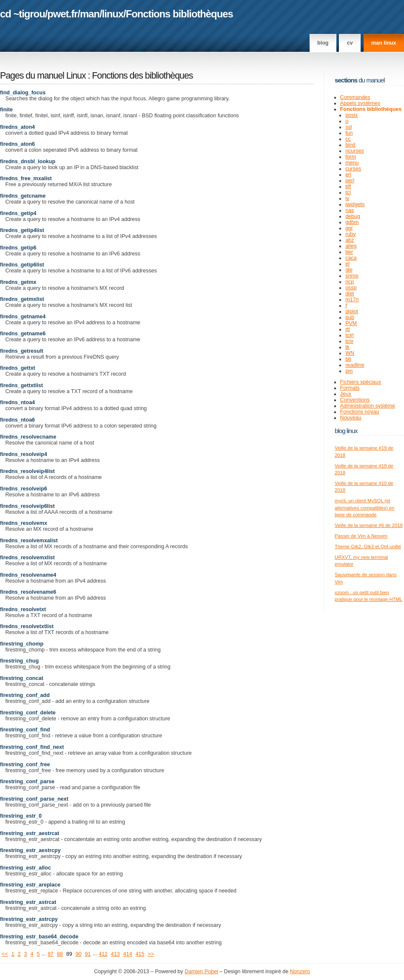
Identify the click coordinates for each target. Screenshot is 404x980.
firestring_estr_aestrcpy (30, 850)
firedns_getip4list (22, 230)
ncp (350, 282)
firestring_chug (19, 661)
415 (140, 954)
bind (350, 145)
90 (79, 954)
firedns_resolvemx (24, 523)
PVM (351, 323)
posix (351, 115)
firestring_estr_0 (21, 816)
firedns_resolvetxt (23, 609)
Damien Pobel (201, 972)
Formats (350, 388)
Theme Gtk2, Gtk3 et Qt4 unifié (368, 547)
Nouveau (351, 418)
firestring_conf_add (25, 695)
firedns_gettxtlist (21, 385)
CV (350, 43)
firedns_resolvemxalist (29, 541)
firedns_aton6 (17, 144)
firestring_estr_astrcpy (29, 919)
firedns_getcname (23, 196)
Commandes (355, 97)
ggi (349, 228)
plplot (352, 312)
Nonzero (300, 972)
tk (347, 347)
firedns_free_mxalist (26, 178)
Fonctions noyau (360, 412)
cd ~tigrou (23, 14)
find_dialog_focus (23, 93)
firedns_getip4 (18, 213)
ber (349, 252)
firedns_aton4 (17, 127)
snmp (352, 276)
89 (69, 954)
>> (151, 954)
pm (349, 371)
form (351, 157)
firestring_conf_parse (27, 782)
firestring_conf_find (25, 730)
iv (347, 198)
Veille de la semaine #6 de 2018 (369, 525)
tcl (348, 193)
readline (355, 365)
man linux (384, 43)
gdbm (352, 222)
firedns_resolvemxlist (27, 558)
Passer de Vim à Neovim (361, 536)
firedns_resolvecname (28, 437)
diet (350, 294)
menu (352, 163)
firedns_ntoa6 (17, 420)
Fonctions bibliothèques (179, 14)
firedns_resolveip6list (27, 506)
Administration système (368, 406)
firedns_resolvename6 (28, 592)
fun (349, 133)
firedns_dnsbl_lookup (28, 161)
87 (51, 954)
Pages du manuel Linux (43, 76)
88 (60, 954)
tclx (349, 341)
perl (350, 181)
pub (350, 317)
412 (103, 954)
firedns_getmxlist (22, 299)
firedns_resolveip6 (24, 489)
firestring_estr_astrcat (28, 902)
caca (351, 258)
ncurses (355, 151)
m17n (352, 300)
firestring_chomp (22, 644)
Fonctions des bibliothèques (142, 76)
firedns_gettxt (18, 368)
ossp (351, 288)
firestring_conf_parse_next (34, 799)
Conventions (355, 400)
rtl (347, 329)
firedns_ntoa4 (17, 402)
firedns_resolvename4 (28, 575)
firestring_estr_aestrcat (30, 833)
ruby (350, 234)
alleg (351, 246)
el (347, 264)
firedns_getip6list (22, 265)
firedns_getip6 (18, 248)
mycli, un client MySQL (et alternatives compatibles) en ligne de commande (364, 508)
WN (350, 353)
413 (115, 954)
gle (349, 270)
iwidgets (355, 204)
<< (5, 954)
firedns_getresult (22, 351)
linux (113, 14)
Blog (323, 43)
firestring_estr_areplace (30, 885)
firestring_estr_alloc (26, 868)
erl (348, 175)
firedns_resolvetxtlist (27, 626)
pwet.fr (62, 14)
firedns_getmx (18, 282)
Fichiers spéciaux (361, 382)
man (90, 14)
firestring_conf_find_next (32, 747)
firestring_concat (22, 678)
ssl (349, 127)
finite (6, 110)
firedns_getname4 (23, 317)
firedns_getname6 (23, 334)
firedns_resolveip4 (24, 454)
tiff (348, 187)
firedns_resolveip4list (27, 471)
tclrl (349, 335)
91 (88, 954)
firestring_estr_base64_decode (39, 937)
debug (353, 216)
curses (353, 169)
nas (350, 210)
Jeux (346, 394)
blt (348, 359)
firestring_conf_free (25, 765)
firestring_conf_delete (28, 713)
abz (350, 240)
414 (128, 954)
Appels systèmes (360, 103)
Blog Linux (346, 431)
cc (348, 139)
